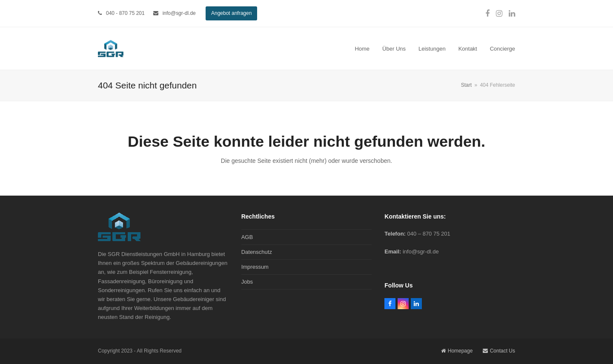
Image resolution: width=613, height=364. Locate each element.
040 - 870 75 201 (125, 13)
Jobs (247, 282)
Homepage (457, 351)
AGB (247, 237)
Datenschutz (257, 252)
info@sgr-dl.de (179, 13)
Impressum (255, 267)
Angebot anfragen (231, 13)
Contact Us (499, 351)
